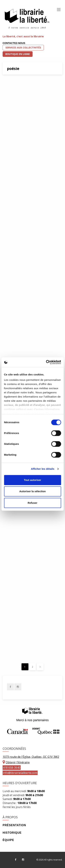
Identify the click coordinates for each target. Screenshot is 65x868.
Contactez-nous (14, 43)
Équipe (8, 840)
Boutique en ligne (18, 54)
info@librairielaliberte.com (20, 773)
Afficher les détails (43, 469)
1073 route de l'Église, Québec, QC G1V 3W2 (31, 757)
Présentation (14, 825)
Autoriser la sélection (32, 491)
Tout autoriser (33, 480)
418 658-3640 (12, 768)
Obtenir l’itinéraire (18, 762)
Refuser (33, 503)
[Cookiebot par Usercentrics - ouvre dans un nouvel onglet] (46, 362)
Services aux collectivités (23, 48)
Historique (12, 833)
